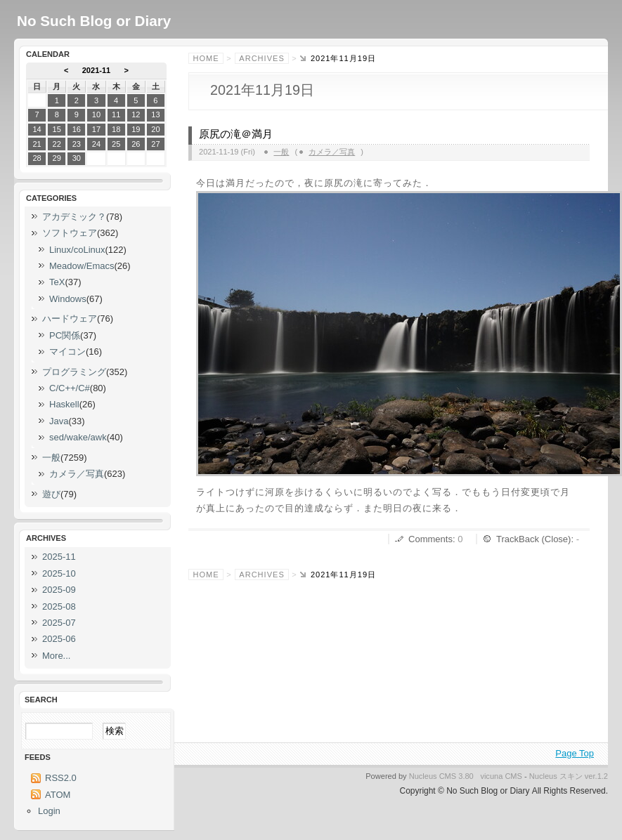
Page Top (575, 753)
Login (49, 811)
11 (116, 114)
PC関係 (65, 335)
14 (37, 129)
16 (77, 129)
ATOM (58, 795)
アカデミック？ (74, 217)
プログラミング (74, 372)
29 (57, 158)
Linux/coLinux (77, 250)
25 (116, 144)
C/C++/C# (70, 388)
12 (136, 114)
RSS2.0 (61, 778)
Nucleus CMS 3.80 (441, 776)
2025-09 (59, 590)
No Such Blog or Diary (94, 21)
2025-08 (59, 606)
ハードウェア (70, 319)
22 (57, 144)
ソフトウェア (70, 233)
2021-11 (97, 70)
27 (155, 144)
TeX (57, 282)
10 (96, 114)
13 (155, 114)
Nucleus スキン (556, 776)
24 (96, 144)
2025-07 (59, 623)
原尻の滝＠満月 (236, 134)
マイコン (67, 352)
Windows (68, 299)
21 (37, 144)
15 (57, 129)
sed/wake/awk (78, 437)
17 (96, 129)
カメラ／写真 (332, 152)
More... (56, 656)
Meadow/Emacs (82, 266)
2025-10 (59, 573)
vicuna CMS (501, 776)
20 (155, 129)
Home (206, 58)
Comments (430, 539)
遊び (51, 494)
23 (77, 144)
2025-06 (59, 639)
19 (136, 129)
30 (77, 158)
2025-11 (59, 557)
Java (59, 421)
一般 (281, 152)
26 (136, 144)
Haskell (64, 404)
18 (116, 129)
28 (37, 158)
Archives (261, 58)
